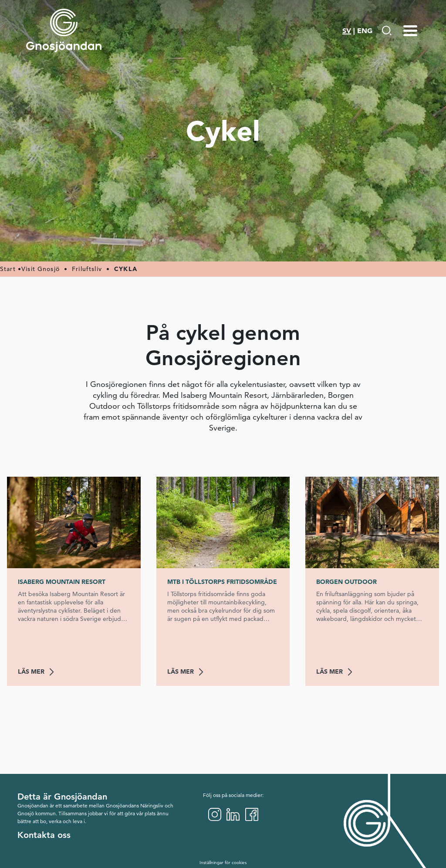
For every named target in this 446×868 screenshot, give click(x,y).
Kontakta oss (44, 835)
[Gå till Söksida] (387, 31)
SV (347, 31)
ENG (365, 31)
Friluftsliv (87, 269)
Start (8, 269)
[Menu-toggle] (410, 31)
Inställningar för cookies (223, 863)
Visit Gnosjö (41, 269)
